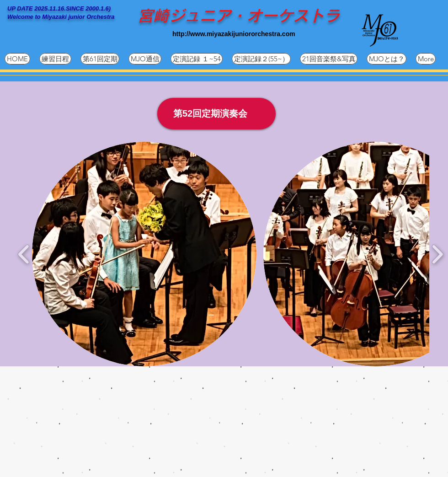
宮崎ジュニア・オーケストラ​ (239, 16)
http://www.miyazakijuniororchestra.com (234, 34)
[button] (144, 254)
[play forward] (437, 255)
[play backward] (24, 255)
